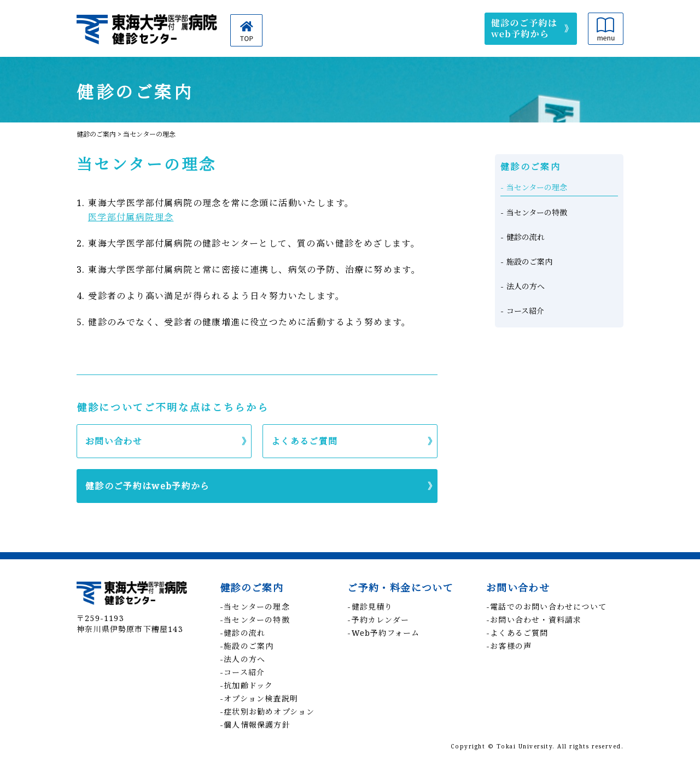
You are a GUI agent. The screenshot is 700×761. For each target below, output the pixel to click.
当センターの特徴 (537, 212)
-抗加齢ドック (246, 685)
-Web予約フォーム (383, 633)
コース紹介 (525, 311)
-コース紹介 (242, 672)
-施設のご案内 (247, 646)
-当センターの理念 (255, 607)
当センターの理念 (537, 187)
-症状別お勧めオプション (267, 712)
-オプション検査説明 (259, 698)
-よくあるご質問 (517, 633)
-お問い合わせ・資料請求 (534, 620)
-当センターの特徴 (255, 620)
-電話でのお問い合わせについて (546, 607)
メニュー (606, 29)
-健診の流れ (243, 633)
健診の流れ (526, 237)
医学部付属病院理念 (131, 217)
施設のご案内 (529, 262)
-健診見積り (370, 607)
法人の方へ (526, 286)
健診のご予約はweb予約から (148, 486)
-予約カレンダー (378, 620)
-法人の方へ (243, 659)
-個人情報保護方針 (255, 725)
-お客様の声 (509, 646)
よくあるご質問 (304, 441)
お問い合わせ (114, 441)
